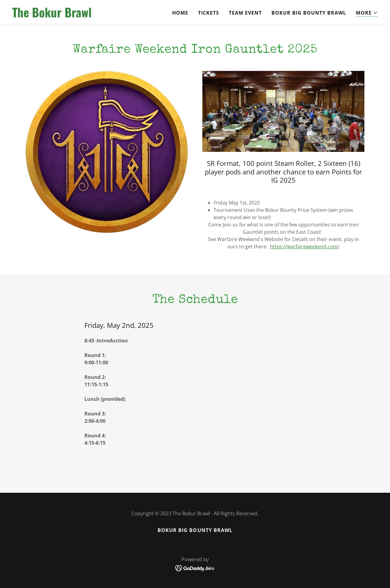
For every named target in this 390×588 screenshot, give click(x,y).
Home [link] (180, 13)
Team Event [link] (245, 13)
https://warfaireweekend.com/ (305, 247)
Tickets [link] (209, 13)
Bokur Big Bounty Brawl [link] (309, 13)
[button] (367, 13)
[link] (76, 16)
